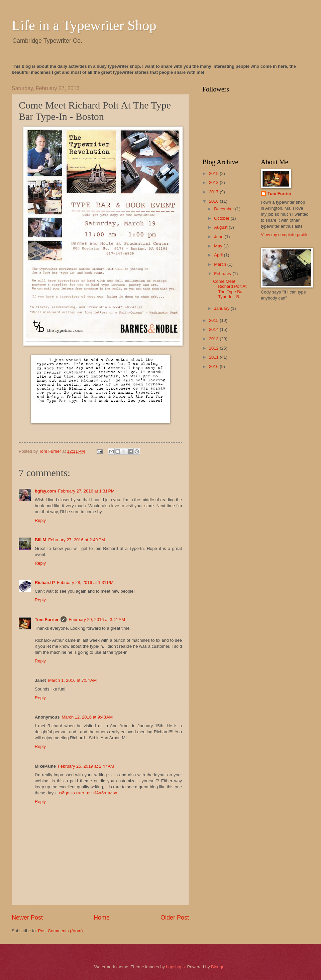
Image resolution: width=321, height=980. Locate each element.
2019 (214, 173)
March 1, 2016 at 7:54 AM (73, 680)
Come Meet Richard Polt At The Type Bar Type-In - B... (230, 289)
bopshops (175, 967)
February (223, 274)
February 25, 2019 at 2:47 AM (86, 766)
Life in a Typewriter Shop (84, 25)
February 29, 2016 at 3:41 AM (97, 620)
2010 (214, 366)
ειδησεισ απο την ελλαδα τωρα (88, 793)
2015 (214, 320)
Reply (40, 520)
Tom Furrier (47, 620)
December (225, 209)
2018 (214, 182)
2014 (214, 329)
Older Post (175, 918)
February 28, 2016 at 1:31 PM (85, 582)
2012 (214, 348)
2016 (214, 201)
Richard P (45, 582)
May (219, 246)
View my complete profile (285, 235)
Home (102, 918)
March (221, 264)
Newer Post (27, 918)
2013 (214, 339)
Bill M (40, 540)
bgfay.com (45, 491)
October (222, 218)
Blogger (218, 967)
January (222, 308)
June (219, 237)
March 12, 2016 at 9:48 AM (87, 717)
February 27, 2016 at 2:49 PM (76, 540)
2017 (214, 192)
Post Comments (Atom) (61, 931)
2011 (214, 357)
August (221, 227)
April (219, 255)
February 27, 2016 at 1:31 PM (86, 491)
